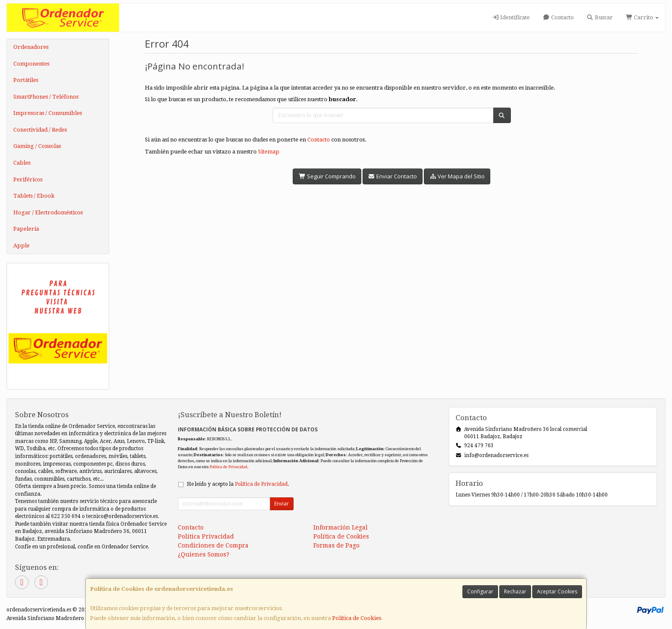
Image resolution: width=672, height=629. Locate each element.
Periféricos (28, 179)
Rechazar (515, 591)
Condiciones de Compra (213, 545)
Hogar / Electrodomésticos (48, 212)
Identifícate (511, 17)
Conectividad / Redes (40, 130)
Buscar (600, 17)
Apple (21, 245)
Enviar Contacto (393, 176)
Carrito (642, 17)
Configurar (480, 591)
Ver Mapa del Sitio (457, 176)
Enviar (282, 504)
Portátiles (26, 80)
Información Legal (340, 527)
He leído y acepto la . (238, 484)
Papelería (26, 229)
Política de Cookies (357, 618)
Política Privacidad (206, 536)
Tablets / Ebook (34, 196)
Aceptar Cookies (557, 591)
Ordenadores (31, 47)
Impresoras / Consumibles (48, 113)
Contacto (558, 17)
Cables (22, 163)
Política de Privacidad (228, 467)
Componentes (31, 64)
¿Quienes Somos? (204, 554)
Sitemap (269, 152)
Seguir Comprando (327, 176)
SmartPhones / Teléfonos (46, 97)
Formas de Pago (336, 545)
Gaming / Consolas (37, 146)
